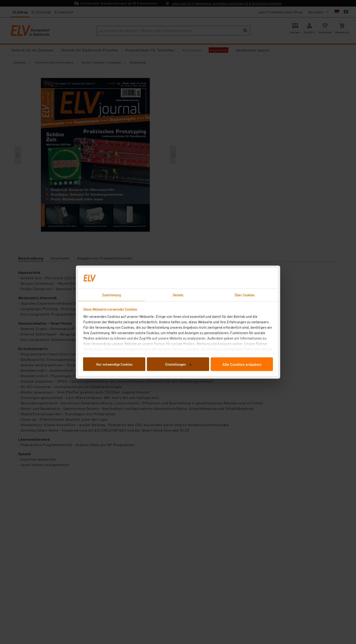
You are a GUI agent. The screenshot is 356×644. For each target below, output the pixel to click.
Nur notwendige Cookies (114, 364)
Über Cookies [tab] (245, 295)
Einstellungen (178, 364)
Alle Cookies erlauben (242, 364)
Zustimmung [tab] (111, 295)
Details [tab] (178, 295)
